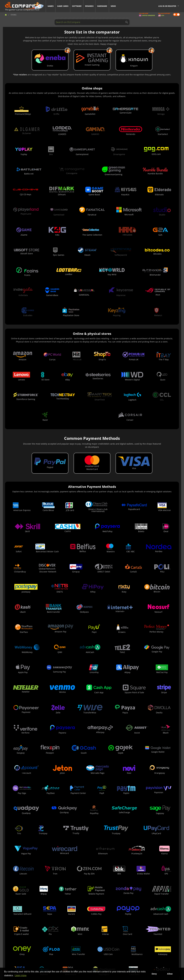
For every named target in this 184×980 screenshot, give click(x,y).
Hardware (102, 6)
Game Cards (63, 6)
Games (51, 6)
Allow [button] (170, 974)
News (113, 6)
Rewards (89, 6)
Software (77, 6)
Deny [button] (154, 974)
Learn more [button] (21, 975)
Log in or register (167, 6)
